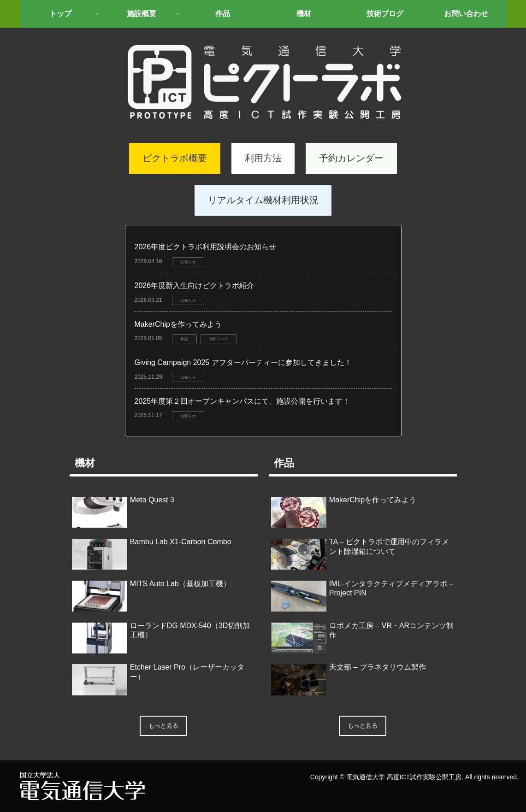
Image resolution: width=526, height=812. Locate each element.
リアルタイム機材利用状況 (263, 200)
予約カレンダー (351, 158)
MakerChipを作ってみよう (178, 324)
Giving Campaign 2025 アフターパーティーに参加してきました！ (243, 362)
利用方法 (263, 158)
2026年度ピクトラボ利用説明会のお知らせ (206, 247)
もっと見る (163, 726)
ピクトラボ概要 (175, 158)
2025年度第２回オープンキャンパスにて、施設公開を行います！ (242, 401)
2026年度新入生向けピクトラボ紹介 (195, 285)
